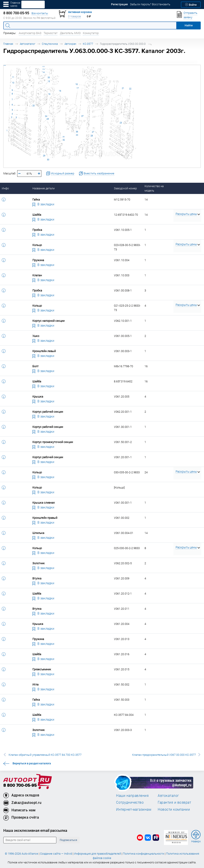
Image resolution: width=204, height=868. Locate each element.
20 (33, 106)
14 (43, 72)
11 (13, 77)
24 (46, 116)
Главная (8, 44)
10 (13, 83)
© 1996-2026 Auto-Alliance (21, 854)
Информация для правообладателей (97, 854)
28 (92, 136)
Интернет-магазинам (134, 809)
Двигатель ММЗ (70, 33)
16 (60, 91)
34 (77, 135)
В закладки (43, 204)
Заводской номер (125, 188)
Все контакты (40, 13)
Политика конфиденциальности (144, 854)
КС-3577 (88, 44)
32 (64, 140)
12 (43, 67)
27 (93, 132)
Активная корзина (80, 12)
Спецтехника (50, 44)
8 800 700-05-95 (20, 786)
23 (121, 123)
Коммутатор (91, 33)
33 (49, 77)
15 (49, 81)
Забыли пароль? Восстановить (150, 4)
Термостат (51, 33)
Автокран (70, 44)
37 (82, 116)
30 (48, 160)
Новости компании (174, 809)
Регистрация (119, 4)
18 (76, 84)
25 (48, 119)
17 (78, 88)
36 (77, 132)
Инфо (5, 188)
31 (64, 137)
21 (123, 88)
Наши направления (132, 796)
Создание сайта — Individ (56, 854)
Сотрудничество (130, 802)
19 (49, 94)
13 (43, 70)
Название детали (44, 188)
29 (44, 156)
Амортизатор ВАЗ (30, 33)
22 (130, 89)
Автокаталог (28, 44)
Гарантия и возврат (174, 802)
